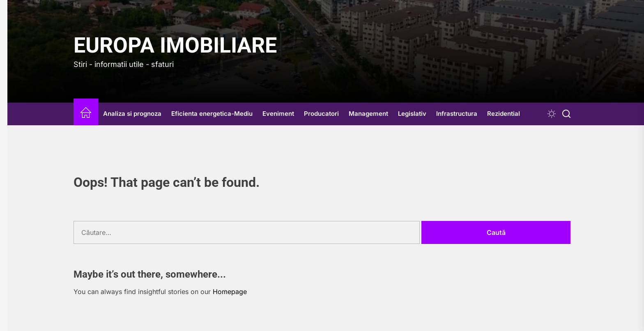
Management (368, 114)
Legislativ (412, 114)
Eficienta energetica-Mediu (212, 114)
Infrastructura (457, 114)
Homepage (230, 292)
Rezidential (504, 114)
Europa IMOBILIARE (175, 45)
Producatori (321, 114)
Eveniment (278, 114)
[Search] (566, 114)
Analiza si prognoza (132, 114)
